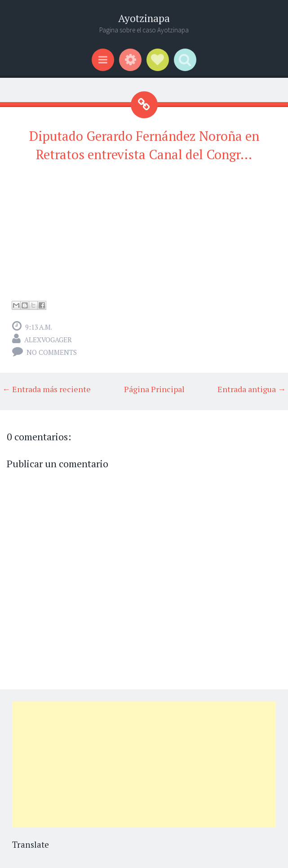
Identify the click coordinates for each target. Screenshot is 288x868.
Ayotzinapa (144, 18)
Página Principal (154, 389)
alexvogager (48, 340)
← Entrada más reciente (47, 389)
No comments (52, 352)
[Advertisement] (144, 765)
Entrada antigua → (252, 389)
